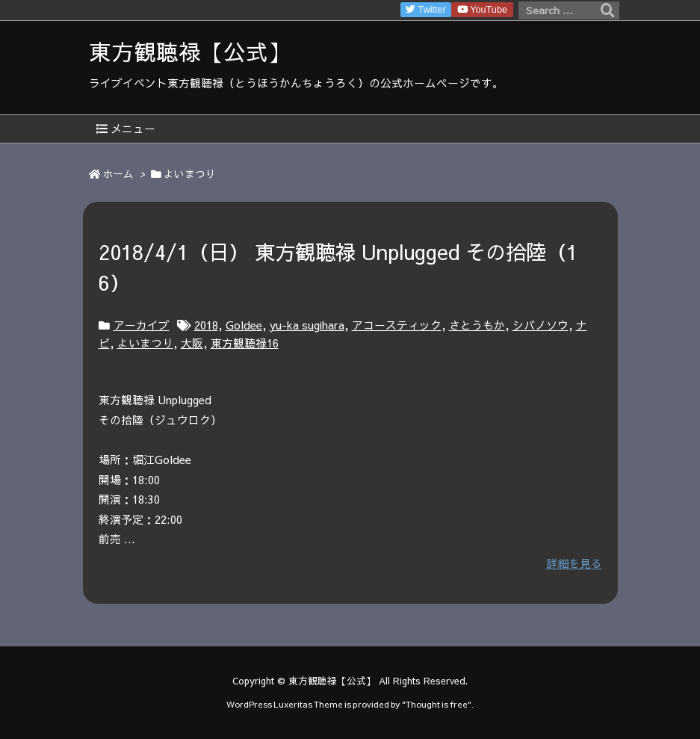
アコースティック (397, 325)
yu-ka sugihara (307, 325)
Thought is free (437, 704)
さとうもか (477, 325)
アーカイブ (142, 325)
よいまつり (145, 343)
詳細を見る (574, 563)
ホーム (118, 174)
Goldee (244, 325)
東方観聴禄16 (245, 343)
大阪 (192, 343)
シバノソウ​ (541, 325)
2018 (206, 325)
